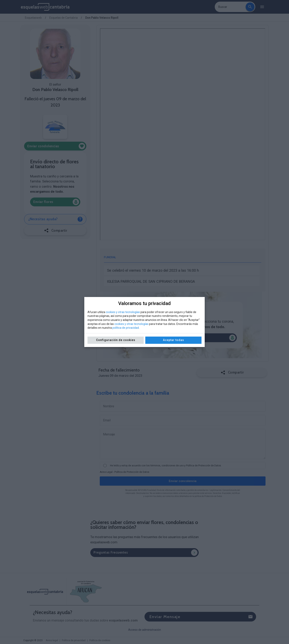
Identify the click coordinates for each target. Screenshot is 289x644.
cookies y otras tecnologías (123, 312)
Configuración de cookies (116, 340)
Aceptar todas (174, 340)
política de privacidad (126, 328)
